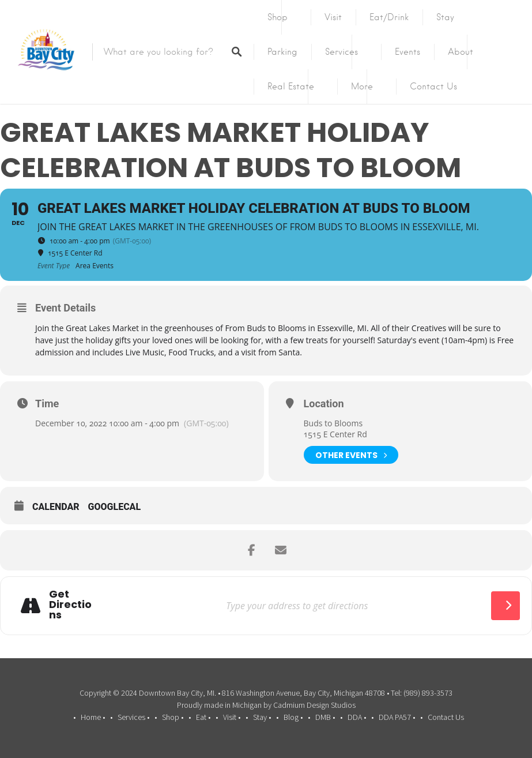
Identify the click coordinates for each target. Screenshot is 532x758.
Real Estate (291, 87)
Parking (282, 52)
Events (408, 52)
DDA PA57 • (397, 717)
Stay (445, 17)
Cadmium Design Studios (314, 705)
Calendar (56, 507)
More (362, 87)
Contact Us (433, 87)
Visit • (232, 717)
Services (342, 52)
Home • (93, 717)
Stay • (262, 717)
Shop (278, 17)
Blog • (293, 717)
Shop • (173, 717)
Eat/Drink (389, 17)
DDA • (357, 717)
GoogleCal (115, 507)
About (461, 52)
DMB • (325, 717)
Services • (133, 717)
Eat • (203, 717)
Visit (333, 17)
